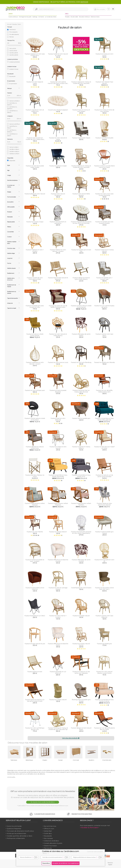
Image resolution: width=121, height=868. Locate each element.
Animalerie (41, 17)
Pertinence (13, 30)
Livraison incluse (13, 69)
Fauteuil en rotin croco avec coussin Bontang (104, 195)
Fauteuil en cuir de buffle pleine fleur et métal (104, 729)
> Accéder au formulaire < (90, 828)
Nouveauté (11, 76)
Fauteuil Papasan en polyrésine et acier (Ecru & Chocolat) (81, 222)
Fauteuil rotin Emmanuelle (104, 138)
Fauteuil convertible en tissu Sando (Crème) (104, 700)
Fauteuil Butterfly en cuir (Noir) (35, 616)
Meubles (67, 17)
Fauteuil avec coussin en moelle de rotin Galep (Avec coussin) (35, 139)
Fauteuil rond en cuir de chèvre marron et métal (104, 167)
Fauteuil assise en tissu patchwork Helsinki (104, 504)
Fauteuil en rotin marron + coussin (58, 616)
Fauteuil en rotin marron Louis (58, 362)
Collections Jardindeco (51, 841)
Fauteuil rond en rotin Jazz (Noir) (104, 335)
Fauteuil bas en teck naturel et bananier (58, 278)
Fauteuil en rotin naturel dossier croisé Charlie (104, 672)
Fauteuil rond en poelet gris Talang (104, 532)
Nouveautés (48, 836)
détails (46, 853)
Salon (19, 24)
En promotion (12, 84)
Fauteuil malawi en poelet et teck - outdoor (35, 560)
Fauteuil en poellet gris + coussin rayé (104, 278)
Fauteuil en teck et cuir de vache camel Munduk (104, 476)
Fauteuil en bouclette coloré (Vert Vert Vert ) (104, 588)
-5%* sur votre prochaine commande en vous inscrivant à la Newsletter (43, 791)
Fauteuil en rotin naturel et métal (58, 139)
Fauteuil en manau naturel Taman (81, 644)
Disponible (11, 161)
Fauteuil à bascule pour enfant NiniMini (81, 504)
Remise (12, 37)
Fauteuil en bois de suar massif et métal (104, 447)
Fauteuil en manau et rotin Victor (104, 55)
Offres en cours (49, 829)
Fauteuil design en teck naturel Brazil (81, 729)
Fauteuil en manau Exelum (58, 532)
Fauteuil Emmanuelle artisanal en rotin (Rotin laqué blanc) (81, 532)
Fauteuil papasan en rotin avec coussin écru (35, 55)
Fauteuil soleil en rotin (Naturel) (58, 419)
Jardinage (35, 17)
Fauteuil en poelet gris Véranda (104, 362)
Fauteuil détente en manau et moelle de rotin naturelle (81, 167)
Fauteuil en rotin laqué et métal (35, 83)
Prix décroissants (14, 34)
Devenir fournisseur (50, 846)
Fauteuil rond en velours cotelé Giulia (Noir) (35, 419)
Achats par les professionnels (16, 833)
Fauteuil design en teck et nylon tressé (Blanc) (81, 278)
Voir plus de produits (71, 738)
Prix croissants (13, 32)
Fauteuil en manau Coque (35, 222)
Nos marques (48, 838)
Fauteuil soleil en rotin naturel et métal (58, 55)
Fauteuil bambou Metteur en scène (35, 476)
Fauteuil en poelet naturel (81, 616)
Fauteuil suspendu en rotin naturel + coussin (35, 363)
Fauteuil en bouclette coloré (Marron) (35, 588)
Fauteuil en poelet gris (104, 644)
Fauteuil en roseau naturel (58, 700)
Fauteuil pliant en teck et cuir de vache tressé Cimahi (35, 700)
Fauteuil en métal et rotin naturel (58, 447)
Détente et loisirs (95, 17)
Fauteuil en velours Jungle (58, 166)
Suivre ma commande (14, 826)
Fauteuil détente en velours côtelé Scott (35, 447)
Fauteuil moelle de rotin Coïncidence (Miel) (35, 278)
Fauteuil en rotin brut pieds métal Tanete (35, 167)
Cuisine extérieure (13, 17)
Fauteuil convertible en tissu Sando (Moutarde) (58, 476)
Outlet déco (48, 833)
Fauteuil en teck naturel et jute (35, 644)
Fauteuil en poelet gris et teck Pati (81, 250)
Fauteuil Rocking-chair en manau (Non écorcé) (81, 391)
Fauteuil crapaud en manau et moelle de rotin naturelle (81, 83)
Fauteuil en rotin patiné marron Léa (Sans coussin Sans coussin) (58, 83)
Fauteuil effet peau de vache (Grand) (81, 560)
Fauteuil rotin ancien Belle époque (81, 195)
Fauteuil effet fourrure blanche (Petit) (58, 644)
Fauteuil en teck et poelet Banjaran (58, 391)
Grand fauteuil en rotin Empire (81, 588)
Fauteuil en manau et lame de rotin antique (104, 111)
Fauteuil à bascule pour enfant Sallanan (35, 504)
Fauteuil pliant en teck (35, 672)
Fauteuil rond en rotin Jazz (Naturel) (104, 616)
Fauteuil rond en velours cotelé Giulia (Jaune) (81, 306)
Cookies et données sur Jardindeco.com (60, 851)
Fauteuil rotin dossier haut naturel (104, 83)
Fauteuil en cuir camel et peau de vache (104, 306)
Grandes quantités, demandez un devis (20, 836)
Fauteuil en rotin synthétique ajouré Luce (35, 729)
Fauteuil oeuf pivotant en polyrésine (58, 222)
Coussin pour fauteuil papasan (58, 110)
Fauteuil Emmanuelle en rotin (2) (104, 560)
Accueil (9, 24)
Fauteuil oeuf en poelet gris (81, 418)
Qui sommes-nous (50, 826)
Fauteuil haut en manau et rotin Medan (81, 111)
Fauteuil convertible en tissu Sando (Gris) (81, 476)
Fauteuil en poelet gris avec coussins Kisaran (104, 222)
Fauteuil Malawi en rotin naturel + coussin (58, 250)
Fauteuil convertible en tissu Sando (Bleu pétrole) (104, 419)
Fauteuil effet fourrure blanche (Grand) (58, 560)
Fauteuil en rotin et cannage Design (58, 588)
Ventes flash (48, 831)
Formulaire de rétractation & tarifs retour (20, 831)
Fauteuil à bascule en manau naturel (104, 250)
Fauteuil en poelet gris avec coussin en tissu (35, 306)
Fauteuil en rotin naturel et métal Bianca (58, 335)
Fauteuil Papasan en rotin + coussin (35, 250)
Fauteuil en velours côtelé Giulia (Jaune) (35, 335)
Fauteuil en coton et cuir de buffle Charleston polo (58, 306)
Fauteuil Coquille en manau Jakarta (81, 447)
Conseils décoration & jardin (53, 843)
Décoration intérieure (84, 17)
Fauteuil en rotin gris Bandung (81, 362)
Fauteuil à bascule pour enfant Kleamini (58, 504)
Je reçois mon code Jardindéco (43, 802)
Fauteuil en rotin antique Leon (35, 390)
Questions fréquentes (14, 829)
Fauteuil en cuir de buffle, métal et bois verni (104, 391)
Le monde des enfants (51, 17)
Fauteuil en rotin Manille (35, 532)
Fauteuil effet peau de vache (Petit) (81, 335)
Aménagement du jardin (25, 17)
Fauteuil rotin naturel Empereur (58, 195)
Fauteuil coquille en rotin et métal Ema (35, 111)
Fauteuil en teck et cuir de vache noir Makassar (81, 672)
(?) (32, 857)
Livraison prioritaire (13, 62)
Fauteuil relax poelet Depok (81, 138)
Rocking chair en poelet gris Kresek (81, 700)
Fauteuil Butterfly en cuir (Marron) (58, 672)
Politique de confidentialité (16, 838)
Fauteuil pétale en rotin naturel (35, 194)
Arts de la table (74, 17)
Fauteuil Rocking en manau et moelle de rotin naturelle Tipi (58, 729)
